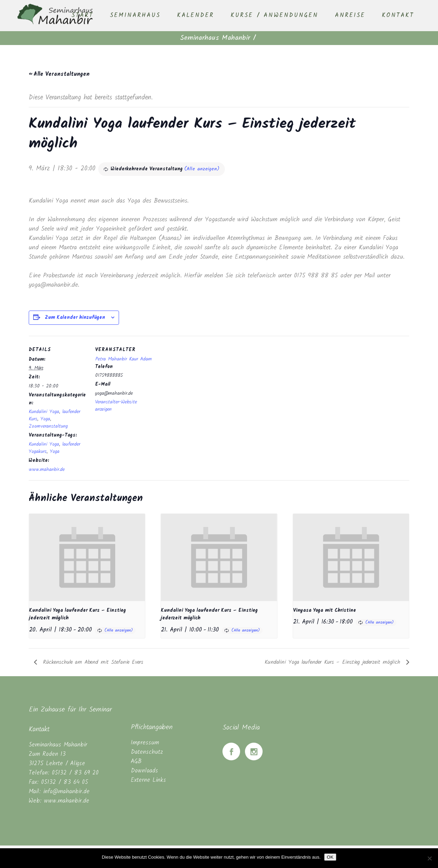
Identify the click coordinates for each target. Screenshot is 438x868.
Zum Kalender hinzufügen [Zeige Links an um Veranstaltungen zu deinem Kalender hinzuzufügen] (75, 317)
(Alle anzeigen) (202, 169)
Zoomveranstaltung (48, 426)
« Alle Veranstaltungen (59, 74)
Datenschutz (147, 752)
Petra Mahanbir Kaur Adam (124, 359)
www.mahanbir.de (47, 469)
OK (330, 857)
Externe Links (148, 780)
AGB (136, 762)
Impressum (145, 743)
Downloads (144, 771)
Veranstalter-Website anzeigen (116, 406)
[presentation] (87, 557)
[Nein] (429, 858)
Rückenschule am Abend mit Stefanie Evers (92, 662)
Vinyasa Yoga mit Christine (325, 610)
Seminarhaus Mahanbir (215, 38)
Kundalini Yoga (44, 412)
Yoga (45, 419)
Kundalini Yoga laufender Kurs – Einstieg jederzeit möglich (334, 662)
